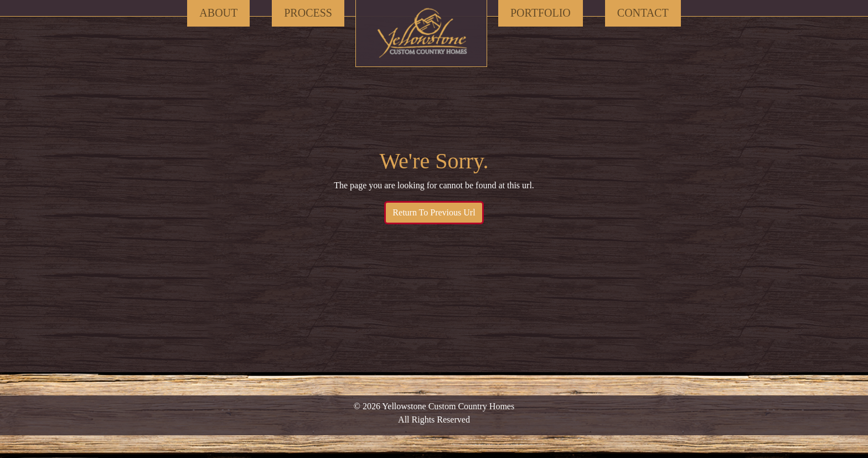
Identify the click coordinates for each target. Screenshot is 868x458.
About (218, 13)
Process (308, 13)
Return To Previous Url (434, 212)
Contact (643, 13)
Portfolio (541, 13)
